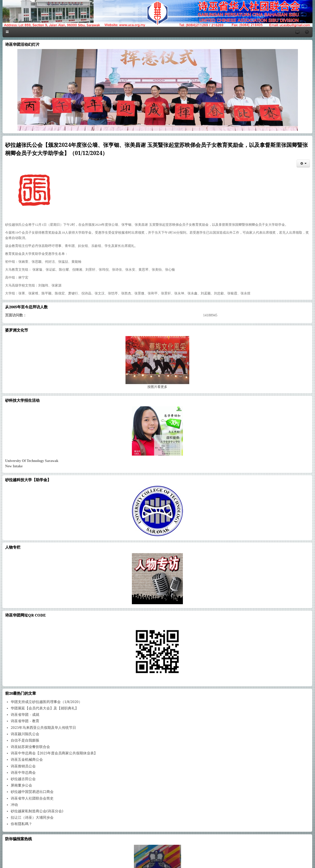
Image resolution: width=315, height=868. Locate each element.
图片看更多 (157, 387)
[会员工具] (303, 163)
